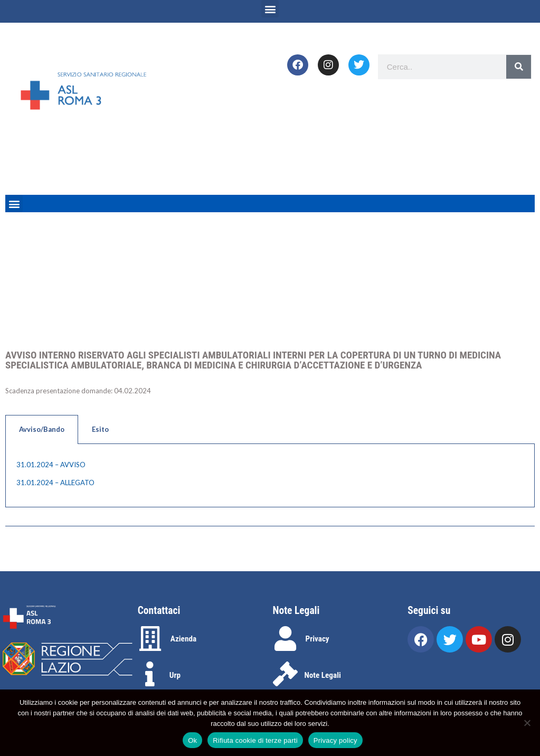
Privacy (318, 639)
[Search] (519, 67)
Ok (192, 740)
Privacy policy (335, 740)
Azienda (183, 639)
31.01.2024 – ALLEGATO (55, 483)
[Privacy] (285, 639)
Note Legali (323, 675)
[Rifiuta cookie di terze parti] (527, 723)
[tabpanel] (270, 476)
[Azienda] (150, 639)
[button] (270, 9)
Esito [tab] (100, 429)
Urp (175, 675)
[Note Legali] (285, 674)
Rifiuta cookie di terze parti (255, 740)
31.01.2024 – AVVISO (51, 465)
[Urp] (150, 674)
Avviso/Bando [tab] (42, 429)
